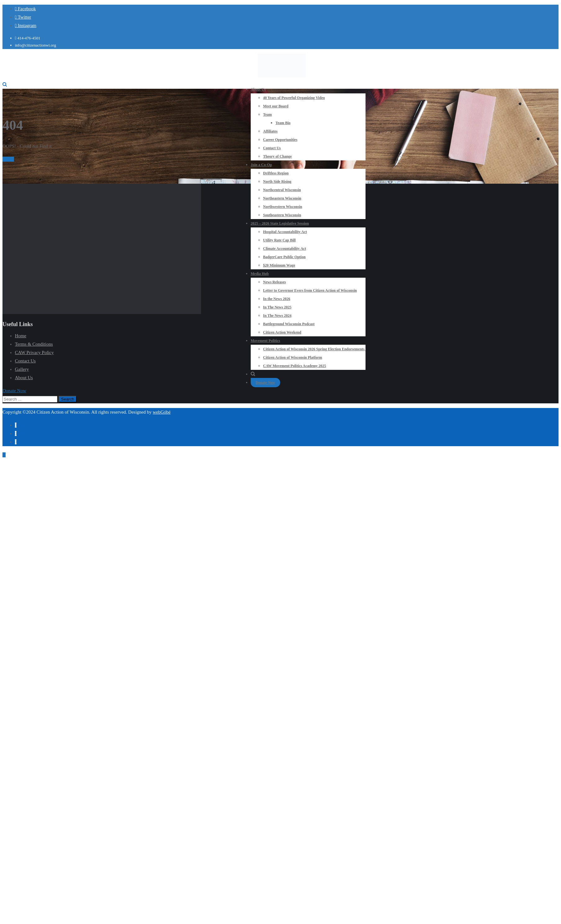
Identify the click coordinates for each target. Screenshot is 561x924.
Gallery (22, 369)
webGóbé (162, 412)
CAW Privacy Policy (34, 352)
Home (8, 159)
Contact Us (25, 361)
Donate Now (265, 383)
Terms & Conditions (34, 344)
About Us (24, 378)
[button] (14, 391)
